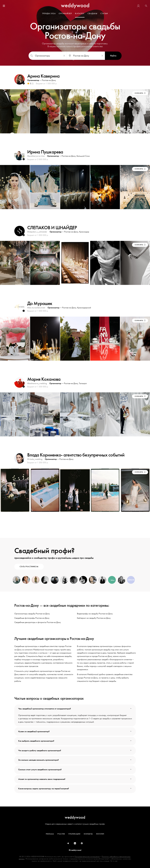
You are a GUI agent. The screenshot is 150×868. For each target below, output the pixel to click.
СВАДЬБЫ (92, 14)
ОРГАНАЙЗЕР (65, 14)
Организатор (33, 80)
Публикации (74, 834)
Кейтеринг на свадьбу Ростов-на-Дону (94, 618)
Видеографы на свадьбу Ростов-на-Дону (95, 614)
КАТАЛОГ (80, 14)
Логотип (100, 834)
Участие (61, 834)
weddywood (75, 817)
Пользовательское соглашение (87, 857)
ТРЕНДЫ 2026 (49, 14)
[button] (146, 6)
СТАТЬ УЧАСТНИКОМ (29, 567)
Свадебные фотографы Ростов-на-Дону (32, 618)
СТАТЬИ (104, 14)
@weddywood (75, 850)
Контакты (88, 834)
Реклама (50, 834)
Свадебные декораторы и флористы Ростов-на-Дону (38, 622)
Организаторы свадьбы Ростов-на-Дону (32, 614)
